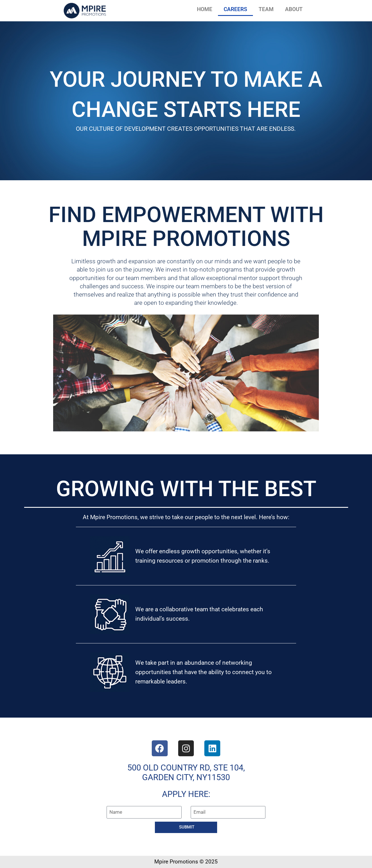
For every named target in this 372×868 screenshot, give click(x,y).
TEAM (266, 9)
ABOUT (294, 9)
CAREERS (235, 9)
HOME (205, 9)
